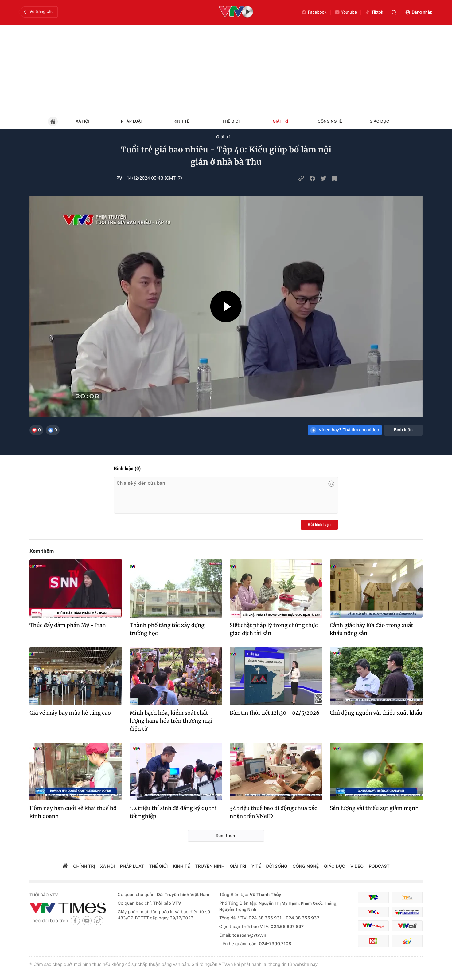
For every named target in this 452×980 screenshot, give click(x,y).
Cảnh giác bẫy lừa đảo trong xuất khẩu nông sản (371, 629)
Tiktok (374, 12)
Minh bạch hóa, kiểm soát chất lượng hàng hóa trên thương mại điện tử (171, 721)
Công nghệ (330, 121)
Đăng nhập (419, 12)
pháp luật (132, 866)
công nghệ (306, 866)
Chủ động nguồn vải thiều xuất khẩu (376, 713)
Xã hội (82, 121)
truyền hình (210, 866)
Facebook (314, 12)
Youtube (346, 12)
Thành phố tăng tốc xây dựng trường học (167, 629)
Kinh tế (181, 121)
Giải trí (280, 121)
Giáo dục (379, 121)
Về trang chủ (38, 12)
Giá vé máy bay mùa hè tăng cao (70, 713)
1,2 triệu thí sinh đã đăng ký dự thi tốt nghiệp (173, 812)
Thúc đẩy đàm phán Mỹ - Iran (68, 625)
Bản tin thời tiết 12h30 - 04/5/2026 (275, 713)
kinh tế (181, 866)
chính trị (84, 866)
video (357, 866)
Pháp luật (132, 121)
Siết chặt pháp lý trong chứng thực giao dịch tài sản (274, 629)
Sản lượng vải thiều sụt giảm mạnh (374, 808)
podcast (379, 866)
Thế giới (231, 121)
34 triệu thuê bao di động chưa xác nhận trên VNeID (273, 812)
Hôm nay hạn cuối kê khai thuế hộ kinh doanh (73, 812)
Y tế (256, 866)
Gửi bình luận (319, 525)
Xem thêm (42, 551)
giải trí (238, 866)
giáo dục (335, 866)
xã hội (107, 866)
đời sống (277, 866)
